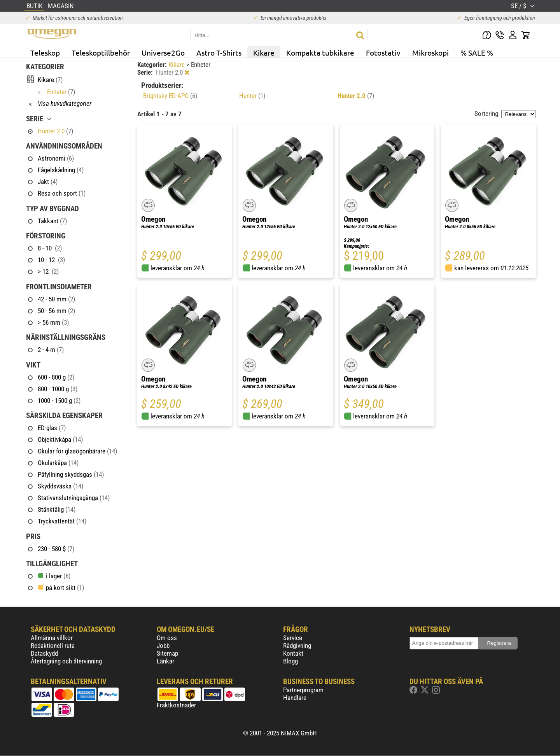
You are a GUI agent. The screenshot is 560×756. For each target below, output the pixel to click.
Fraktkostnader (176, 705)
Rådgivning (297, 646)
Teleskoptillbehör (101, 52)
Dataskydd (44, 653)
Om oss (167, 638)
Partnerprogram (303, 690)
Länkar (165, 661)
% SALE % (477, 52)
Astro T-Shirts (219, 52)
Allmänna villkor (52, 638)
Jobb (163, 646)
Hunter (252, 96)
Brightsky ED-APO (170, 96)
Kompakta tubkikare (320, 52)
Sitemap (167, 653)
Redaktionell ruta (53, 646)
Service (293, 638)
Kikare (264, 52)
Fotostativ (383, 52)
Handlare (295, 698)
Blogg (290, 661)
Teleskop (45, 52)
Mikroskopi (430, 52)
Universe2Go (163, 52)
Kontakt (293, 653)
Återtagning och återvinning (66, 661)
